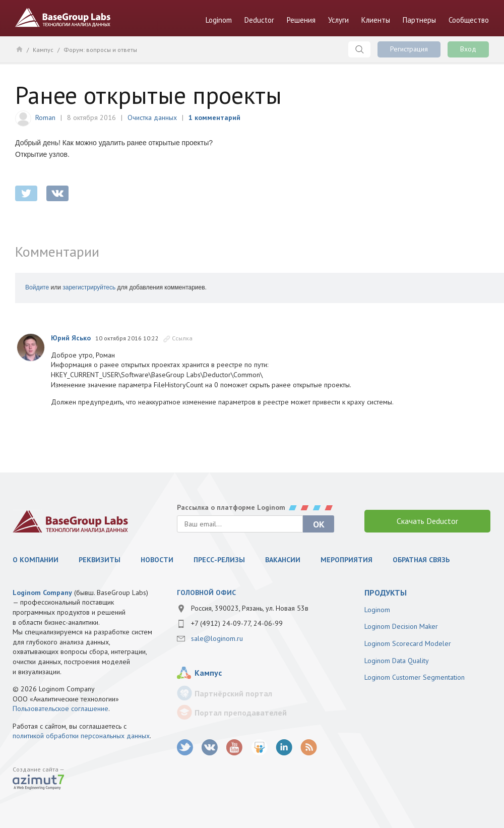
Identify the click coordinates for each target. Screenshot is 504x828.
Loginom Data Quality (397, 661)
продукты (386, 593)
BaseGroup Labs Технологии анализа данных (63, 18)
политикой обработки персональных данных (81, 736)
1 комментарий (214, 117)
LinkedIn (284, 748)
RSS (309, 748)
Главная (19, 49)
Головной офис (206, 593)
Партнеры (419, 20)
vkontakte (57, 193)
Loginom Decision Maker (401, 626)
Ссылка (182, 338)
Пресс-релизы (219, 560)
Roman (45, 117)
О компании (36, 560)
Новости (157, 560)
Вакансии (283, 560)
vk (210, 748)
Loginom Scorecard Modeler (408, 643)
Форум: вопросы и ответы (100, 50)
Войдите (37, 287)
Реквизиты (100, 560)
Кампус (43, 50)
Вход (468, 49)
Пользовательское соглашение (60, 708)
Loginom (219, 20)
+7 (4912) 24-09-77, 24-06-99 (237, 623)
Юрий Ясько (71, 338)
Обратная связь (421, 560)
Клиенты (376, 20)
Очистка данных (152, 117)
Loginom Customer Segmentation (415, 677)
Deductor (259, 20)
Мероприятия (346, 560)
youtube (235, 748)
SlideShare (259, 748)
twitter (26, 193)
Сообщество (469, 20)
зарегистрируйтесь (89, 287)
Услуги (338, 20)
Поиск (359, 49)
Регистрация (409, 49)
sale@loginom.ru (217, 638)
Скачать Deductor (427, 521)
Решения (301, 20)
